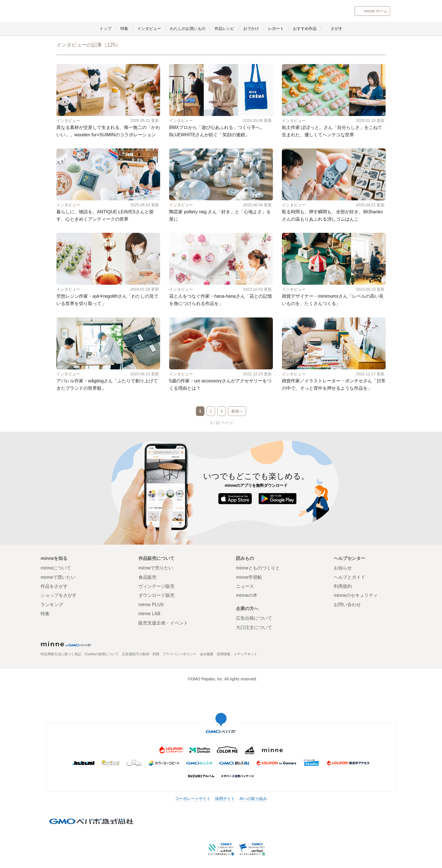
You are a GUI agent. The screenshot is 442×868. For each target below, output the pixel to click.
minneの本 (247, 596)
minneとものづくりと (105, 11)
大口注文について (254, 628)
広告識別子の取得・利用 (141, 655)
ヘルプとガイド (350, 578)
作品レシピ (224, 29)
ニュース (245, 587)
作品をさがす (54, 587)
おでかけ (251, 29)
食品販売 (147, 578)
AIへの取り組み (253, 799)
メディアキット (246, 655)
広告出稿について (254, 619)
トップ (105, 29)
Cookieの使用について (102, 655)
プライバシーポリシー (180, 655)
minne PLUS (151, 605)
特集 (124, 29)
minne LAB (149, 614)
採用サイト (225, 799)
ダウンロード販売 (156, 596)
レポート (276, 29)
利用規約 (343, 587)
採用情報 (224, 655)
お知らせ (343, 569)
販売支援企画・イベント (163, 623)
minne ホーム (376, 11)
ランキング (52, 605)
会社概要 (207, 655)
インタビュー (149, 29)
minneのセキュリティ (356, 596)
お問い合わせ (347, 605)
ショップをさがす (59, 596)
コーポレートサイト (193, 799)
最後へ (237, 412)
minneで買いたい (58, 578)
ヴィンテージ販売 (156, 587)
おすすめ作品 (305, 29)
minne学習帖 (249, 578)
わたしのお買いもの (188, 29)
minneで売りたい (156, 569)
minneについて (56, 569)
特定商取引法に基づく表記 (61, 655)
